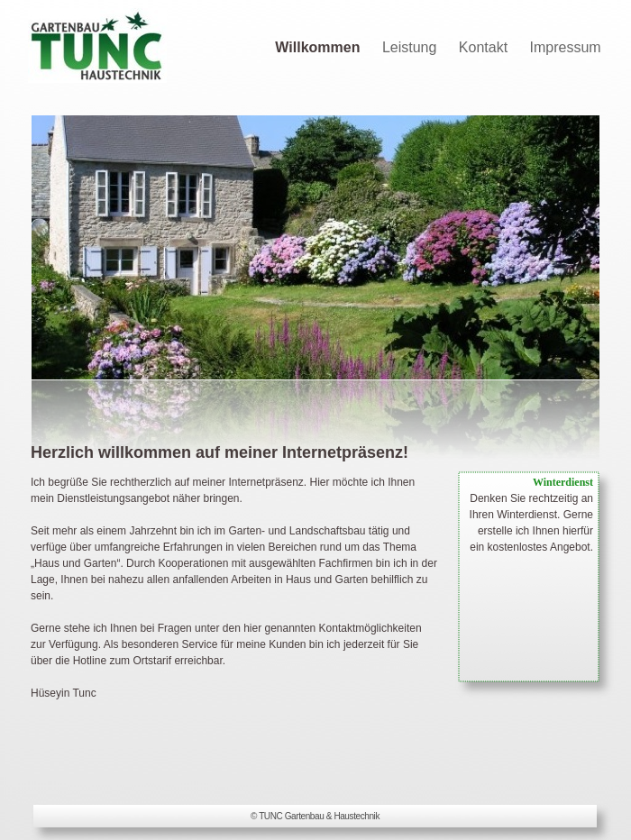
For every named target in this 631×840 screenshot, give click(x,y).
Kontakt (485, 47)
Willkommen (320, 47)
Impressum (566, 47)
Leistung (412, 47)
